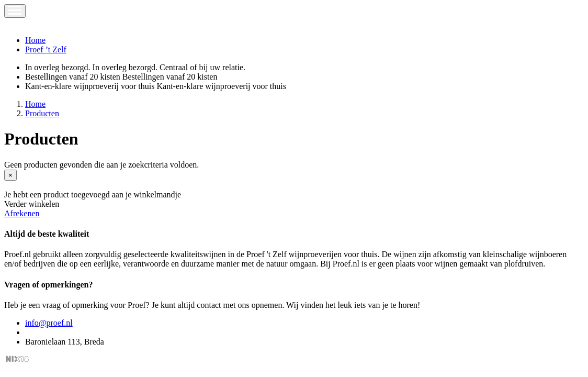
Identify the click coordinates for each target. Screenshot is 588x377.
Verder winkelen (32, 204)
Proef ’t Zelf (46, 49)
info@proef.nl (49, 323)
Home (35, 40)
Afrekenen (22, 213)
